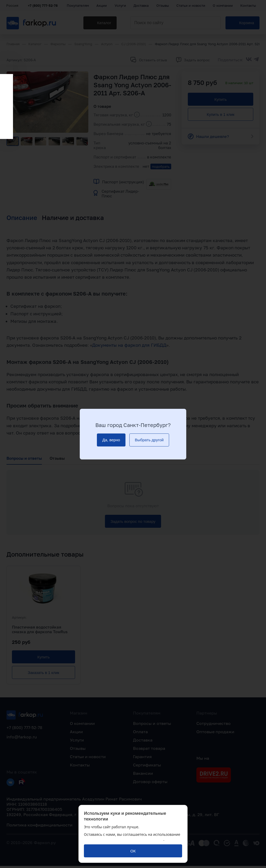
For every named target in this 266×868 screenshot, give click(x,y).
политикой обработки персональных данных (124, 839)
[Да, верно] (111, 440)
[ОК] (133, 851)
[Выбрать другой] (149, 440)
